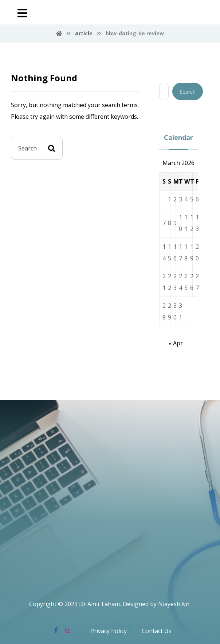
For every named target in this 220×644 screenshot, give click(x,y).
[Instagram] (68, 630)
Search (188, 92)
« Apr (176, 343)
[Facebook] (56, 630)
